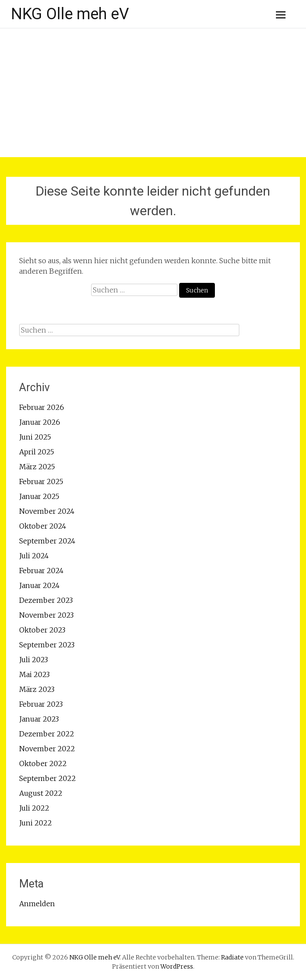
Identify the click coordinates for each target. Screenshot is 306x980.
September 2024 (47, 541)
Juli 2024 (34, 556)
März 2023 (37, 689)
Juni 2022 (36, 823)
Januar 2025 (39, 496)
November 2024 (47, 511)
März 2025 (37, 467)
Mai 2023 (34, 674)
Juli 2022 (34, 808)
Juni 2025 (35, 437)
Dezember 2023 (46, 600)
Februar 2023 (41, 704)
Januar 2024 (39, 585)
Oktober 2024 (43, 526)
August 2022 (41, 793)
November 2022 (47, 749)
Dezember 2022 (47, 734)
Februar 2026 (42, 407)
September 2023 (47, 645)
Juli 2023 (34, 660)
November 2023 (46, 615)
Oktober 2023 (42, 630)
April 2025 (37, 452)
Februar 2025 (41, 481)
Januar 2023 (39, 719)
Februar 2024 (41, 571)
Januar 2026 (40, 422)
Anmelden (37, 904)
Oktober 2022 (43, 763)
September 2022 (48, 778)
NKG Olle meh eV (70, 14)
